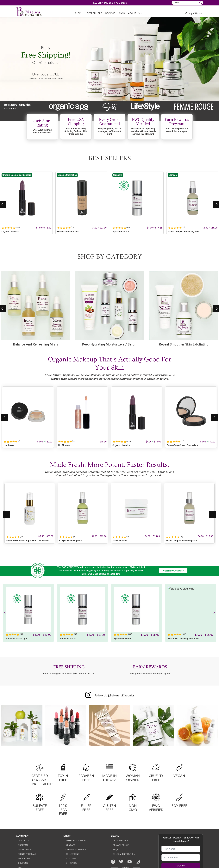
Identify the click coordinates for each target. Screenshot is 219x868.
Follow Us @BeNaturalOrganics (114, 695)
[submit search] (201, 3)
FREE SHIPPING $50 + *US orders (110, 3)
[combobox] (185, 3)
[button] (4, 417)
